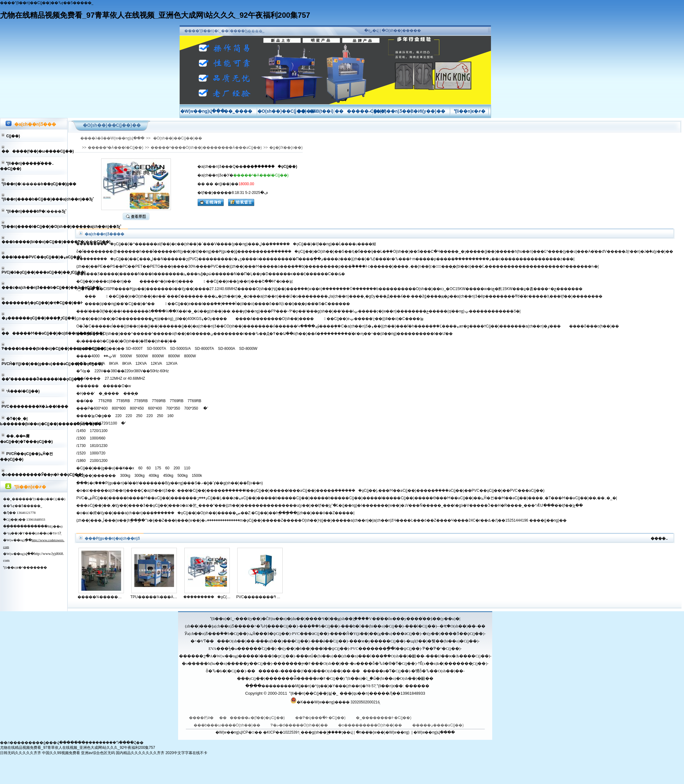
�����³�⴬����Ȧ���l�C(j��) (23, 391)
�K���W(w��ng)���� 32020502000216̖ (338, 702)
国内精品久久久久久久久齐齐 (140, 753)
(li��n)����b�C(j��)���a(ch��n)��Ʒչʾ (34, 199)
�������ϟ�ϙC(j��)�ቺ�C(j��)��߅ (34, 303)
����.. (256, 31)
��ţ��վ (344, 732)
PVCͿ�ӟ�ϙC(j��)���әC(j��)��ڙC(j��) (34, 272)
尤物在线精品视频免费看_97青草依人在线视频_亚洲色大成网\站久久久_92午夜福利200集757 (155, 15)
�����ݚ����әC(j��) (438, 725)
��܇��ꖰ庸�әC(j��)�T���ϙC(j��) (26, 439)
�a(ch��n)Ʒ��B (394, 111)
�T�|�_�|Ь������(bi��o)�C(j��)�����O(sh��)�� (34, 421)
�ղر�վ (371, 31)
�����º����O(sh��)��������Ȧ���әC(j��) (206, 148)
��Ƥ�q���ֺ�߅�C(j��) (321, 718)
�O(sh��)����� (401, 31)
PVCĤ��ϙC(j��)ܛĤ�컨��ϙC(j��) (26, 457)
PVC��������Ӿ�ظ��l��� (34, 406)
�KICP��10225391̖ (281, 732)
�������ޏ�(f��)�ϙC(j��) (252, 718)
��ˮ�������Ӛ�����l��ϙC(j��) (34, 379)
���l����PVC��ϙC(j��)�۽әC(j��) (34, 257)
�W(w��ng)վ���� (434, 732)
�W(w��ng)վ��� (203, 111)
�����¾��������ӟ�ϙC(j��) (101, 597)
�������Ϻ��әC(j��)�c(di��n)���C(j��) (34, 333)
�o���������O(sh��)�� (370, 725)
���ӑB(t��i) (315, 111)
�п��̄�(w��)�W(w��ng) (383, 732)
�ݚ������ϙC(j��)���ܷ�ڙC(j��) (34, 318)
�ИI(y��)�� (431, 111)
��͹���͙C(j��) (13, 136)
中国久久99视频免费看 (61, 753)
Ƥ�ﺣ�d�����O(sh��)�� (300, 725)
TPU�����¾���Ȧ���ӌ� (154, 597)
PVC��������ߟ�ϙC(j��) (260, 597)
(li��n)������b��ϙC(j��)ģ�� (34, 184)
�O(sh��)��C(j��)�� (286, 111)
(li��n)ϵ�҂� (470, 111)
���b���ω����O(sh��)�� (227, 725)
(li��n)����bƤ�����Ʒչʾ (36, 211)
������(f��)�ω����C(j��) (34, 151)
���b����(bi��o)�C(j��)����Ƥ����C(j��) (34, 242)
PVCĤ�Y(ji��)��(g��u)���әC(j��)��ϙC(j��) (34, 364)
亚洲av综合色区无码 (98, 753)
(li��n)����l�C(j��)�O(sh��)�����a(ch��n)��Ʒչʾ (34, 227)
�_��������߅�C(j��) (384, 718)
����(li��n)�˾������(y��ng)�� (226, 31)
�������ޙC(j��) (361, 111)
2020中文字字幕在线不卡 (186, 753)
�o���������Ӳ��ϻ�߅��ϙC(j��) (34, 475)
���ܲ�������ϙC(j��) (207, 597)
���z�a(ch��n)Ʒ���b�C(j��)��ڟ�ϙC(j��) (34, 288)
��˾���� (238, 111)
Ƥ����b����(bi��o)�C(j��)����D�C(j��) (34, 349)
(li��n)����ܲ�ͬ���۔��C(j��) (27, 166)
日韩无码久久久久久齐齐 (21, 753)
